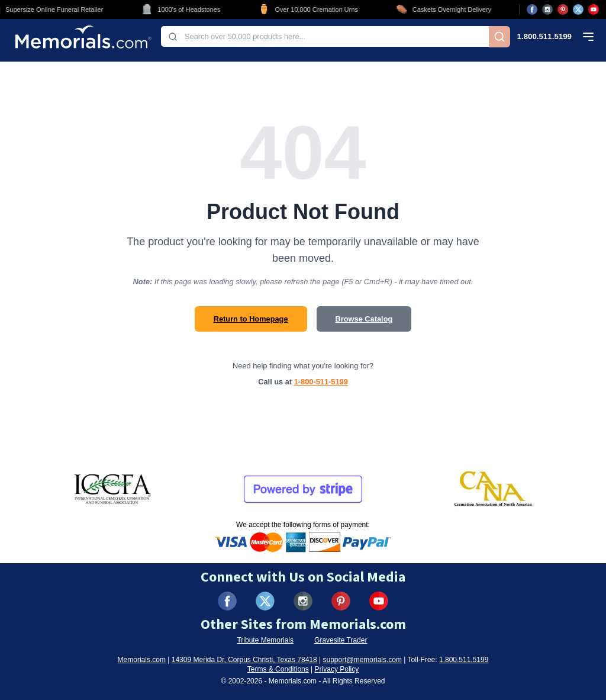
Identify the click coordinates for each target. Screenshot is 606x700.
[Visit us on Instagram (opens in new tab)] (547, 9)
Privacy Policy (337, 669)
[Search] (499, 37)
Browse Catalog (364, 319)
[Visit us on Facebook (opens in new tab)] (532, 9)
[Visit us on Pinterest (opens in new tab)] (563, 9)
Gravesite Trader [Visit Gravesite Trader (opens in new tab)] (341, 640)
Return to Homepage (251, 319)
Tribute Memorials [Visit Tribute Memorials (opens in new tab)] (265, 640)
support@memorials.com (362, 660)
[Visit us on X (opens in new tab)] (578, 9)
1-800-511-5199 (321, 382)
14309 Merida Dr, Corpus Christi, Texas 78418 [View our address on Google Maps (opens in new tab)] (244, 660)
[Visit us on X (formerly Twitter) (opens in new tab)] (265, 601)
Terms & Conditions (278, 669)
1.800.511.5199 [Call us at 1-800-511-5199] (544, 36)
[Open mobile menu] (588, 37)
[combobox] (325, 36)
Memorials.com (142, 660)
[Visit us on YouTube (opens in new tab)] (594, 9)
